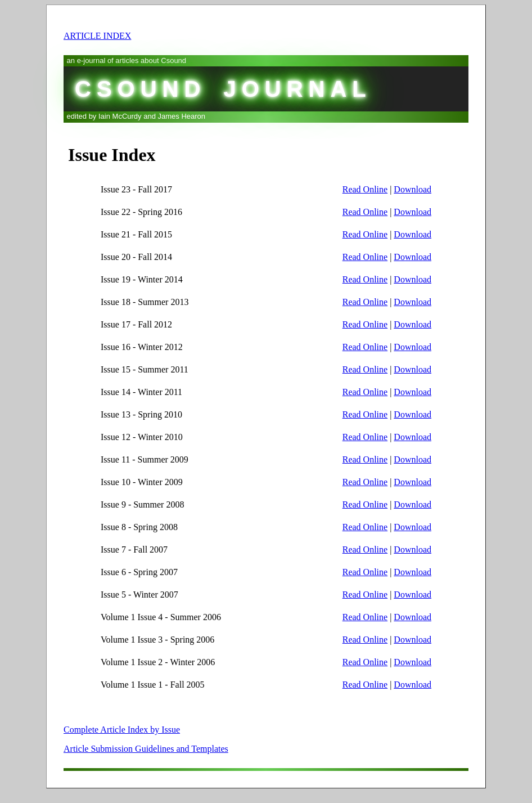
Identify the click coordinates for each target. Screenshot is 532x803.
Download (412, 189)
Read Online (365, 189)
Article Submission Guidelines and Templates (146, 749)
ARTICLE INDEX (97, 36)
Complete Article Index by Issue (122, 730)
